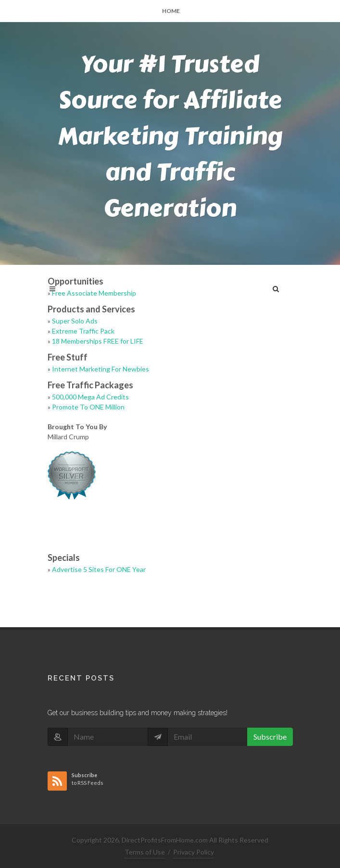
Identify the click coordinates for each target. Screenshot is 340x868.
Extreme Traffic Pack (83, 331)
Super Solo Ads (75, 321)
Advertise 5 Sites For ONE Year (99, 569)
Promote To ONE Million (88, 407)
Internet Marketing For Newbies (101, 369)
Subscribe (270, 737)
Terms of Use (145, 852)
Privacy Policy (194, 852)
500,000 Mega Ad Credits (90, 397)
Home (171, 11)
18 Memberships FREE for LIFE (98, 341)
